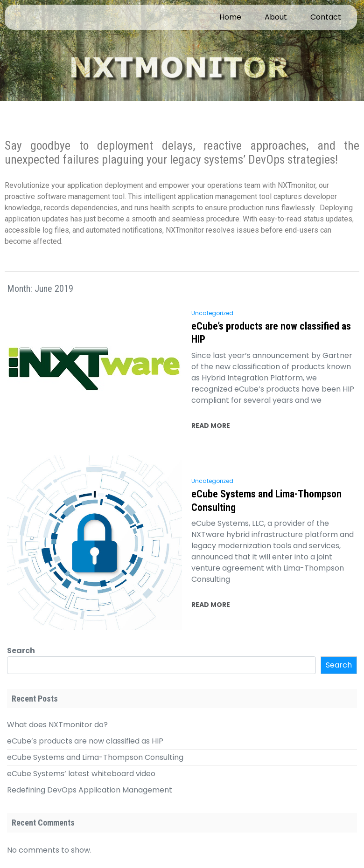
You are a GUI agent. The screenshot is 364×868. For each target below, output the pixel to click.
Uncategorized (212, 313)
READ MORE (211, 426)
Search (21, 651)
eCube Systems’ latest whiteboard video (81, 774)
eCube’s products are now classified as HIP (271, 333)
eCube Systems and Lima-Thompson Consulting (266, 501)
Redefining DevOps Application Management (90, 790)
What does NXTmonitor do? (57, 725)
